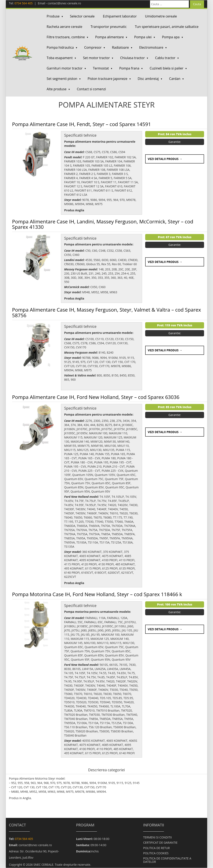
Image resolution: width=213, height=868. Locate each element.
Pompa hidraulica (60, 47)
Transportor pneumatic (108, 27)
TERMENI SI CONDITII (157, 837)
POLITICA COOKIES (156, 853)
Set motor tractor (96, 58)
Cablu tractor (165, 58)
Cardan (175, 79)
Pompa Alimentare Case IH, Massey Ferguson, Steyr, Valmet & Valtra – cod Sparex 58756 (106, 312)
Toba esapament (60, 58)
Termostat (101, 68)
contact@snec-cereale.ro (64, 3)
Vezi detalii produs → (165, 159)
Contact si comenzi (91, 89)
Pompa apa (171, 37)
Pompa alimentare (110, 37)
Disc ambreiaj (148, 79)
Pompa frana (129, 68)
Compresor (93, 47)
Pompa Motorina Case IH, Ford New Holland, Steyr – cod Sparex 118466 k (97, 594)
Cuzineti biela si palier (166, 68)
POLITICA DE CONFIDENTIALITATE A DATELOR (167, 860)
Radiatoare (120, 47)
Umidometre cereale (161, 16)
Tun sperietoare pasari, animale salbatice (167, 27)
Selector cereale (82, 16)
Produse (53, 16)
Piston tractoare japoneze (107, 79)
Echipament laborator (120, 16)
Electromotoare (151, 47)
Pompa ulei (143, 37)
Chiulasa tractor (133, 58)
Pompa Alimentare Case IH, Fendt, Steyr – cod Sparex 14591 (81, 124)
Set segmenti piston (62, 79)
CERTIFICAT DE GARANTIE (160, 843)
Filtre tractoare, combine (66, 37)
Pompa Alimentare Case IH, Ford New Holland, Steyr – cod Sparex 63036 (96, 397)
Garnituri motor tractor (64, 68)
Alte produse (56, 89)
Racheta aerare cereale (64, 27)
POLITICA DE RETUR (156, 848)
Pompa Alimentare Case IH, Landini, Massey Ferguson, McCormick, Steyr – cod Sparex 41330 (103, 224)
